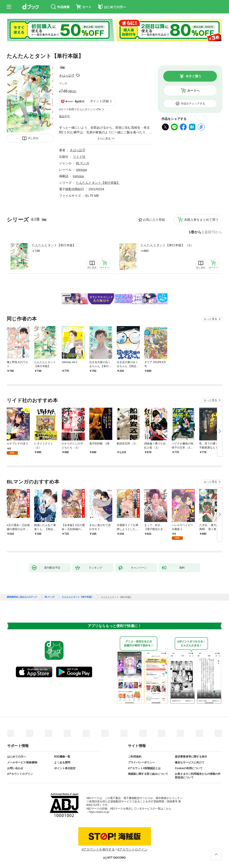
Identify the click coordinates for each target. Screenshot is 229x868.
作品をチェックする (193, 104)
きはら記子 (67, 76)
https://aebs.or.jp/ (99, 812)
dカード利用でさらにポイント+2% (80, 109)
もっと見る (210, 319)
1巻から (195, 232)
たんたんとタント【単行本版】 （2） (167, 245)
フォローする (78, 76)
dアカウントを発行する (98, 849)
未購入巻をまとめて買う (201, 220)
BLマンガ (83, 163)
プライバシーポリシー (141, 762)
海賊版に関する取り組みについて (148, 774)
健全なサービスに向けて (190, 762)
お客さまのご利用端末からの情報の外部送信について (198, 776)
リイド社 (79, 157)
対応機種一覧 (62, 757)
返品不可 (64, 116)
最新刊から (213, 232)
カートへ (193, 91)
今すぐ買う (193, 76)
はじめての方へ (17, 757)
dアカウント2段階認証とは (144, 768)
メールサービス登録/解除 (22, 762)
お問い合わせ (15, 768)
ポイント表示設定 (65, 768)
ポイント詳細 (99, 101)
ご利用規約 (135, 757)
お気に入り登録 (154, 220)
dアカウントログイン (20, 774)
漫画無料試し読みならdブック (22, 597)
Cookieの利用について (189, 768)
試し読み (33, 138)
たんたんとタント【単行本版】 (54, 245)
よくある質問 (62, 762)
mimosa (82, 170)
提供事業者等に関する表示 (191, 757)
